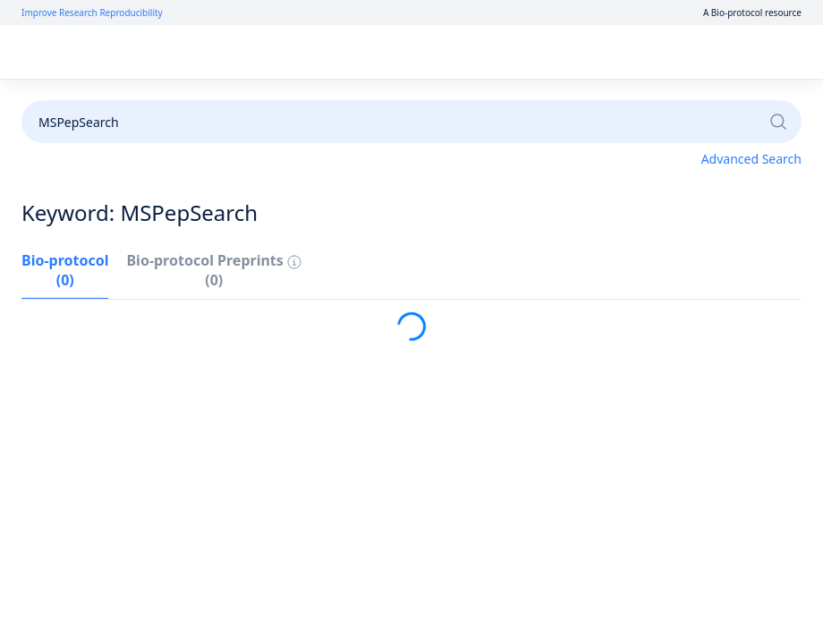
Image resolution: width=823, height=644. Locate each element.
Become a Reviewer (529, 101)
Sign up (688, 52)
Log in (624, 52)
